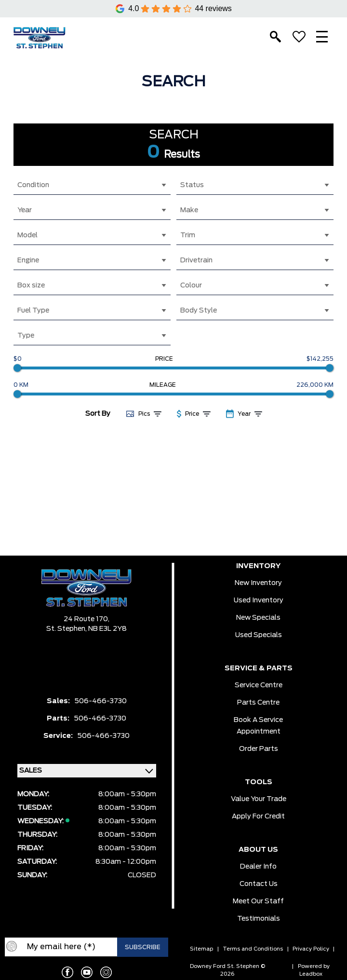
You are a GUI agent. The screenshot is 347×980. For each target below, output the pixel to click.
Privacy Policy (311, 949)
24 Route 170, (87, 619)
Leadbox (311, 974)
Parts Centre (258, 703)
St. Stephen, (67, 629)
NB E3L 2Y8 (107, 629)
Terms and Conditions (253, 949)
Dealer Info (258, 867)
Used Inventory (259, 600)
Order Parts (259, 749)
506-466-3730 (101, 701)
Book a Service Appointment (258, 726)
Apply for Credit (258, 817)
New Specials (258, 618)
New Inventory (258, 583)
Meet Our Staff (258, 901)
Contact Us (259, 884)
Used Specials (259, 635)
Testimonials (259, 919)
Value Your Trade (259, 799)
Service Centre (259, 685)
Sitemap (201, 949)
